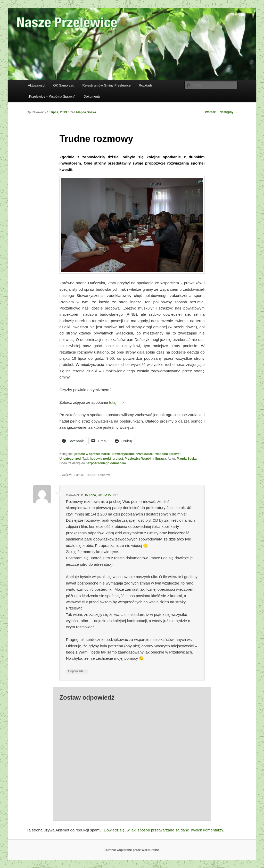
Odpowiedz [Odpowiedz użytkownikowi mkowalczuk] (77, 671)
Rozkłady (146, 85)
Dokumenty (92, 96)
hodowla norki (100, 459)
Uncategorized (70, 459)
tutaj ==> (117, 402)
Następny (228, 112)
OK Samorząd (64, 85)
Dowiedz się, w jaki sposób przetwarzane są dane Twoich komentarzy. (164, 830)
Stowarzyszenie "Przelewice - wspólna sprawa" (146, 454)
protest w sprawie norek (92, 454)
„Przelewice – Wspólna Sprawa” (52, 96)
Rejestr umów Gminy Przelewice (107, 85)
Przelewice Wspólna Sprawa (146, 459)
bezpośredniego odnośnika (106, 463)
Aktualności (36, 85)
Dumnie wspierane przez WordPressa (132, 850)
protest (118, 459)
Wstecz (208, 112)
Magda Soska (86, 112)
